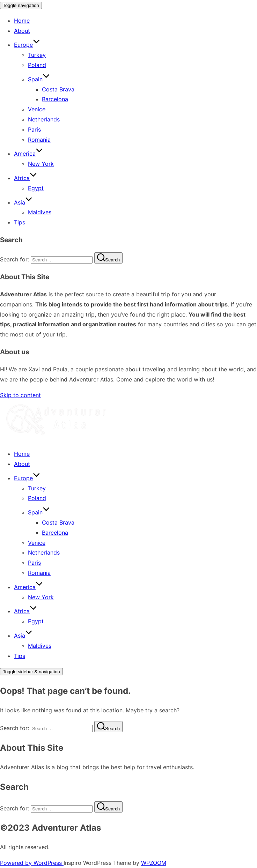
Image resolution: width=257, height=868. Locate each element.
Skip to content (20, 395)
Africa (25, 178)
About (22, 31)
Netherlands (44, 119)
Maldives (40, 212)
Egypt (36, 188)
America (28, 154)
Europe (27, 45)
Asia (23, 202)
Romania (39, 140)
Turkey (37, 55)
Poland (37, 65)
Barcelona (55, 99)
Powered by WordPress (32, 863)
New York (41, 164)
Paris (34, 129)
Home (22, 21)
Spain (39, 79)
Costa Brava (58, 89)
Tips (20, 222)
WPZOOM (154, 863)
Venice (37, 109)
